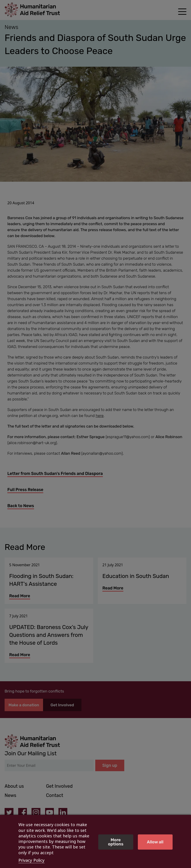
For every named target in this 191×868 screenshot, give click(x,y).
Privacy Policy (32, 860)
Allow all (155, 842)
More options (116, 842)
